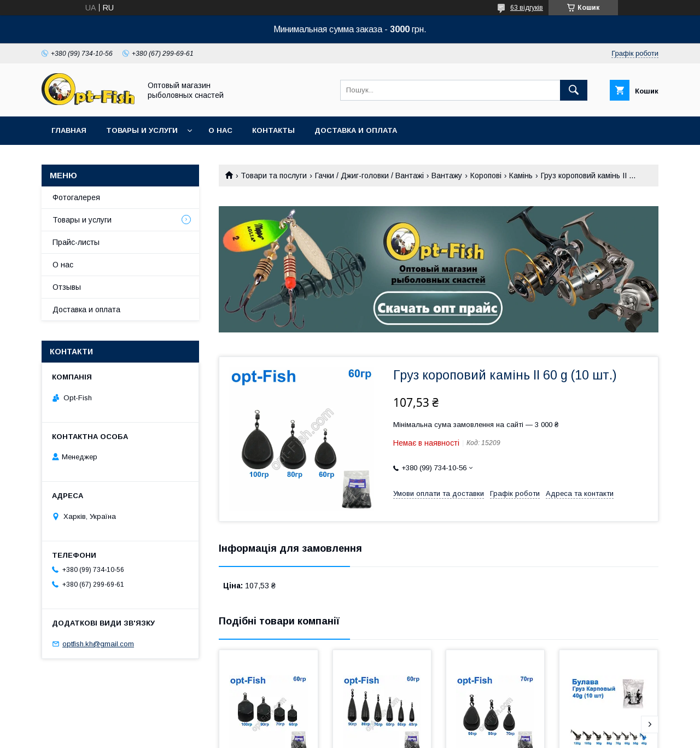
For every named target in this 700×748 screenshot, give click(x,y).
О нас (220, 130)
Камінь (521, 176)
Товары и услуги (142, 130)
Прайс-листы (76, 242)
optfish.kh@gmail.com (98, 644)
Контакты (273, 130)
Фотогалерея (76, 197)
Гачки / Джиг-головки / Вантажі (369, 176)
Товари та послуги (274, 176)
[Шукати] (574, 90)
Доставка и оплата (356, 130)
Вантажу (447, 176)
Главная (69, 130)
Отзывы (67, 287)
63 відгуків (527, 8)
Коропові (486, 176)
